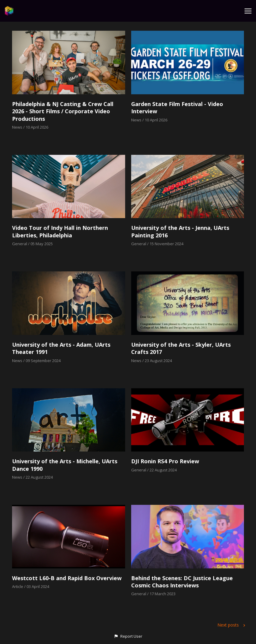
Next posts (232, 625)
